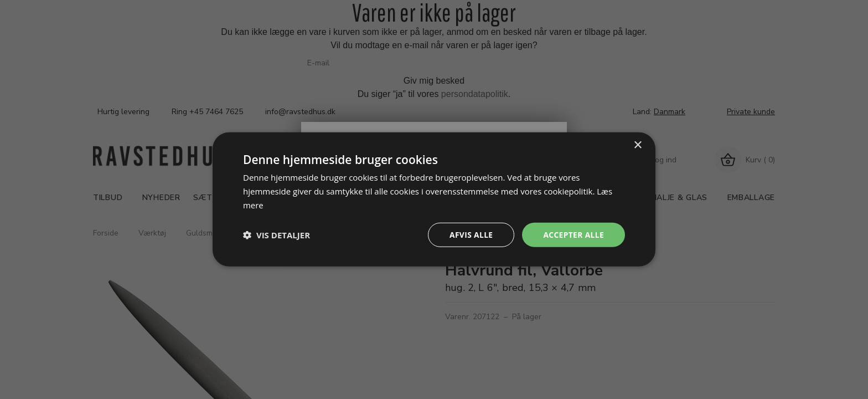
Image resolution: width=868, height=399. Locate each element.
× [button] (637, 145)
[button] (277, 235)
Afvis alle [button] (470, 235)
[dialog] (434, 199)
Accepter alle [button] (573, 235)
